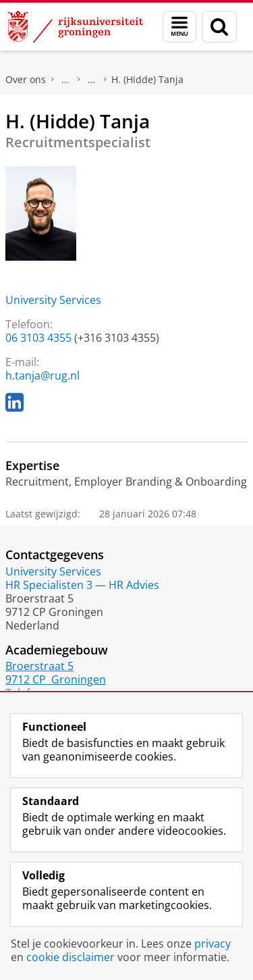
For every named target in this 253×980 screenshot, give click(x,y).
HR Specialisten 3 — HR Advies (82, 585)
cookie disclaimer (71, 957)
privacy (213, 944)
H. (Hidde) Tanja (147, 79)
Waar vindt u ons (92, 80)
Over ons (26, 79)
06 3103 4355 (38, 338)
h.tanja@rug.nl (43, 376)
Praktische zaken (65, 80)
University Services (53, 300)
